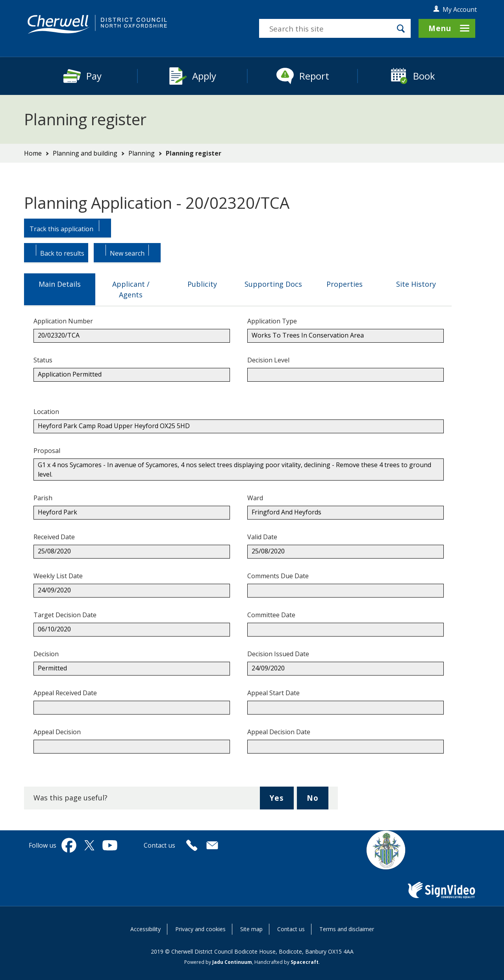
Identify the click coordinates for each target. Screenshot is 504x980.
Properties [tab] (345, 284)
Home (33, 153)
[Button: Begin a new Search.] (127, 253)
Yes (282, 801)
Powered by (218, 962)
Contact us (291, 929)
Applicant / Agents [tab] (131, 289)
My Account (460, 9)
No (318, 801)
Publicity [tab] (202, 284)
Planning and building (85, 153)
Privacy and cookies (200, 929)
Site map (251, 929)
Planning (142, 153)
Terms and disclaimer (347, 929)
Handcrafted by (286, 962)
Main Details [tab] (60, 284)
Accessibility (145, 929)
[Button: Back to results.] (56, 253)
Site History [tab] (416, 284)
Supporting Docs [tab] (273, 284)
